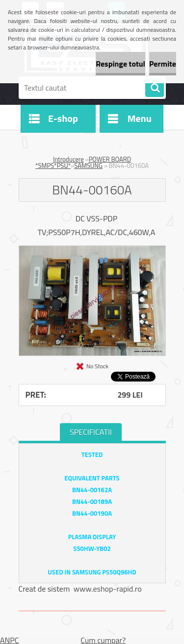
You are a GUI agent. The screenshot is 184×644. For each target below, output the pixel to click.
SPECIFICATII (91, 432)
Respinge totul (120, 64)
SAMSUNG (88, 166)
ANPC (10, 640)
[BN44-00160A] (92, 250)
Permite (163, 64)
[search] (155, 88)
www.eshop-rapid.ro (108, 589)
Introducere (68, 159)
